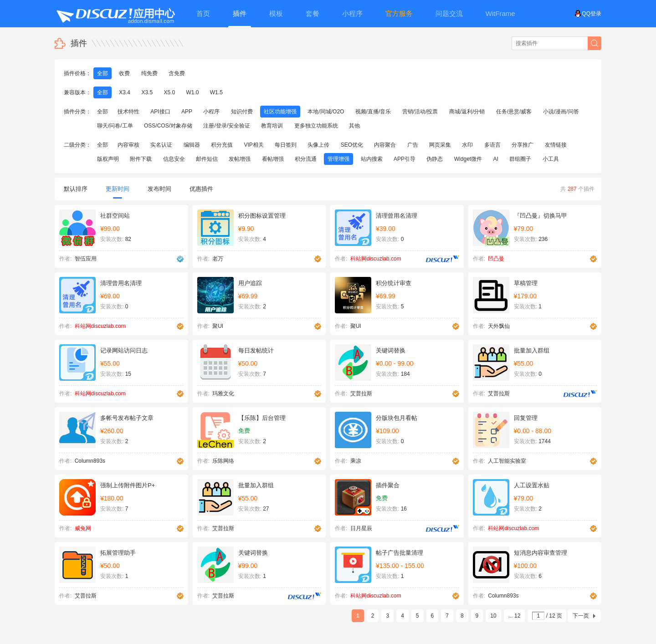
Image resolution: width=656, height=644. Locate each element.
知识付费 (242, 112)
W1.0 (192, 92)
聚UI (218, 326)
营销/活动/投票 (420, 112)
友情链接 (556, 145)
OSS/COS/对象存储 (168, 126)
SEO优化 (352, 145)
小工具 (551, 159)
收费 (124, 73)
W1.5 (216, 92)
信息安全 (174, 159)
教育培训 (272, 126)
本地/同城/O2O (326, 112)
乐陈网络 (223, 461)
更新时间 (118, 192)
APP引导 (405, 159)
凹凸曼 (496, 259)
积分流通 (306, 159)
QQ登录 (588, 14)
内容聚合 (385, 145)
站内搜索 (372, 159)
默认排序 (76, 189)
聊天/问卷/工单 (115, 126)
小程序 (211, 112)
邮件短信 (207, 159)
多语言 (492, 145)
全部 (102, 73)
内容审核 (128, 145)
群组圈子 (520, 159)
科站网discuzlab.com (376, 259)
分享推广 (523, 145)
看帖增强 (273, 159)
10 (493, 616)
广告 (413, 145)
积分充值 (222, 145)
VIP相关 (254, 145)
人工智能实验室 (507, 461)
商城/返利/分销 (467, 112)
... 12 (515, 616)
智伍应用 (86, 259)
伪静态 (435, 159)
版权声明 (108, 159)
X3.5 (147, 92)
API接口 (160, 112)
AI (496, 159)
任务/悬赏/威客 (514, 112)
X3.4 (125, 92)
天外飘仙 (499, 326)
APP (187, 112)
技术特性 (128, 112)
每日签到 (286, 145)
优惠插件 (201, 189)
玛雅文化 (223, 394)
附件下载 (141, 159)
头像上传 (318, 145)
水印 (467, 145)
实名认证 (161, 145)
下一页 (581, 616)
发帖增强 (240, 159)
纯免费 (149, 73)
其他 (354, 126)
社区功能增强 (280, 112)
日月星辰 (361, 528)
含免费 (177, 73)
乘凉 (356, 461)
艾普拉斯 (361, 394)
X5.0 (169, 92)
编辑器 (192, 145)
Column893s (90, 461)
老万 (218, 259)
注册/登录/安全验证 (227, 126)
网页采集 (440, 145)
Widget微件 (468, 159)
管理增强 (338, 159)
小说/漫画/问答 (561, 112)
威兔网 (83, 528)
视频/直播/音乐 (373, 112)
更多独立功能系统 (316, 126)
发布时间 (159, 189)
